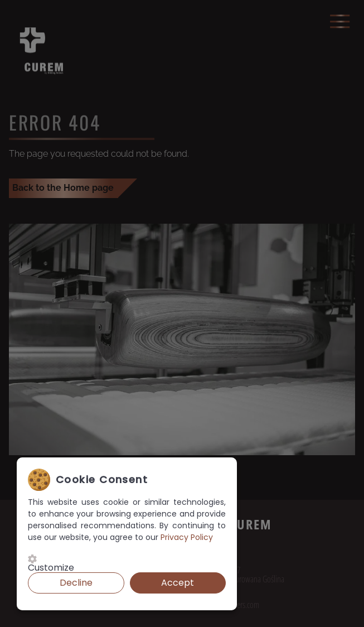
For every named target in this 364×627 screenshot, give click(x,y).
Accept (178, 583)
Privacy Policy (187, 537)
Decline (76, 583)
